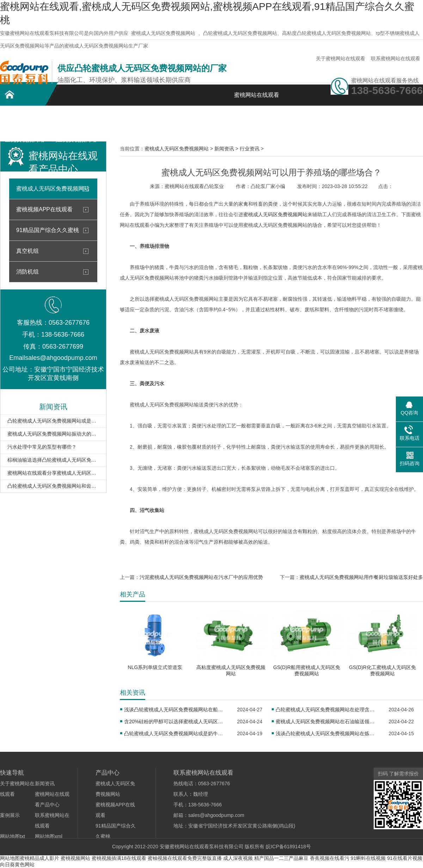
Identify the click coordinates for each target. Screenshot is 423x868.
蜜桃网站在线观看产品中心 (123, 122)
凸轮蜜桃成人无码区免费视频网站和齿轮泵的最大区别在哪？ (53, 486)
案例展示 (173, 118)
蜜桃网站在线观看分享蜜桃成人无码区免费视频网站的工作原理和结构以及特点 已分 (53, 473)
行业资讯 (250, 149)
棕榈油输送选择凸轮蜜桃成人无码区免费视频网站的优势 (53, 460)
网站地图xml (49, 836)
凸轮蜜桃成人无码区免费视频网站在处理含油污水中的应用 (327, 710)
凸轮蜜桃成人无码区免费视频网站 (25, 122)
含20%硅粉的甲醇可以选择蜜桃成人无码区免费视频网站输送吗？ (176, 722)
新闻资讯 (222, 118)
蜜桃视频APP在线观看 (44, 209)
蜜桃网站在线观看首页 (257, 99)
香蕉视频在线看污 (330, 858)
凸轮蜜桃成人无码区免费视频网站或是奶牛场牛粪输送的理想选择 (53, 421)
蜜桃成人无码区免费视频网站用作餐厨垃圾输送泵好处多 (361, 577)
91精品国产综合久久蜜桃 (48, 230)
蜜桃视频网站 (75, 858)
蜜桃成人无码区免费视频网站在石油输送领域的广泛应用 (327, 722)
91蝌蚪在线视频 (368, 858)
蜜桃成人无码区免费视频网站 (163, 33)
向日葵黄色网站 (17, 864)
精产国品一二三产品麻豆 (281, 858)
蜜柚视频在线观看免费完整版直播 (185, 858)
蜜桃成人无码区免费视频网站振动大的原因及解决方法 (53, 434)
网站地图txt (13, 836)
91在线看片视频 (405, 858)
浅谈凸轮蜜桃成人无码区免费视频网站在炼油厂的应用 (327, 733)
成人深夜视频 (238, 858)
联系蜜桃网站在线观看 (396, 58)
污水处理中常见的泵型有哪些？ (42, 447)
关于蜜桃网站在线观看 (341, 58)
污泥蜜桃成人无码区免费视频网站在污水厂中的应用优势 (201, 577)
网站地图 (10, 858)
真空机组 (27, 251)
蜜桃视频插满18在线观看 (119, 858)
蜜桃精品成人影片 (39, 858)
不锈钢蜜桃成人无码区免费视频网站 (74, 122)
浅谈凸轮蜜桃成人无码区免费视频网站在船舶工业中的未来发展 (176, 710)
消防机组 (27, 272)
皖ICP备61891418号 (288, 847)
